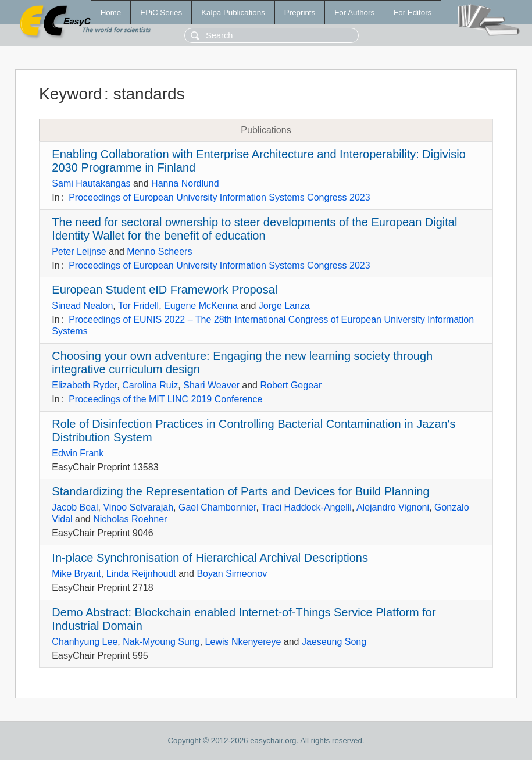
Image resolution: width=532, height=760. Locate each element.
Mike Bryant (76, 574)
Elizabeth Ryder (84, 385)
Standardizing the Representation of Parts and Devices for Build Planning (240, 491)
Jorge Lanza (284, 306)
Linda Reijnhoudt (141, 574)
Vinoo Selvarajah (138, 507)
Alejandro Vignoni (393, 507)
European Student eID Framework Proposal (165, 290)
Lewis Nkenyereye (243, 642)
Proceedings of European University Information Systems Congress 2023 (219, 197)
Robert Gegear (291, 385)
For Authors (354, 13)
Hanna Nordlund (185, 183)
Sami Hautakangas (91, 183)
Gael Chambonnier (217, 507)
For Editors (413, 13)
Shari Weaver (211, 385)
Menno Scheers (159, 251)
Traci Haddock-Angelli (306, 507)
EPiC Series (161, 13)
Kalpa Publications (233, 13)
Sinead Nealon (82, 306)
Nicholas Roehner (130, 519)
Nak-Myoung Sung (161, 642)
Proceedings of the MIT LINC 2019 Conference (165, 399)
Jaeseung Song (334, 642)
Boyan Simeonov (232, 574)
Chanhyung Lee (85, 642)
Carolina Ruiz (150, 385)
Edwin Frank (78, 453)
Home (111, 13)
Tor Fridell (138, 306)
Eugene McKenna (201, 306)
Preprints (300, 13)
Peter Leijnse (79, 251)
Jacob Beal (75, 507)
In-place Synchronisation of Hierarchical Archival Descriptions (210, 558)
